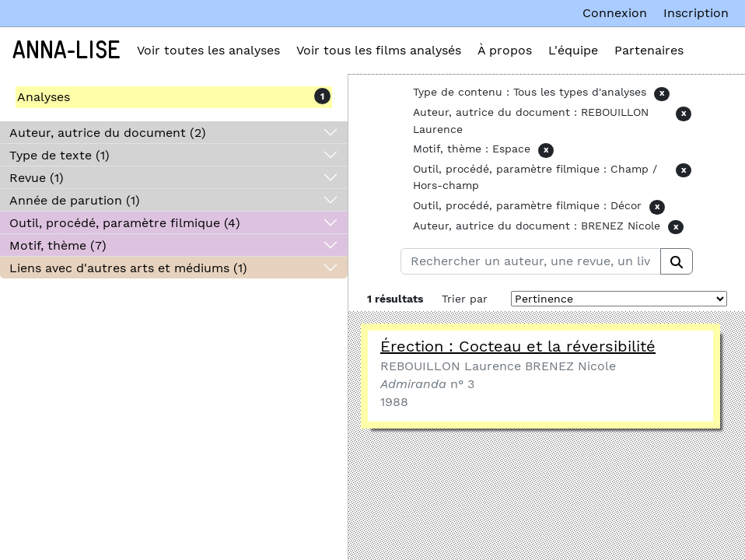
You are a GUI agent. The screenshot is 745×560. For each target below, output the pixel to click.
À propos (505, 50)
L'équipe (573, 50)
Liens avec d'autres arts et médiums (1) (128, 268)
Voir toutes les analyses (208, 50)
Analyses (44, 97)
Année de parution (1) (75, 200)
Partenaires (649, 50)
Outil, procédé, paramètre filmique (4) (125, 223)
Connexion (615, 13)
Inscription (696, 13)
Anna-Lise (66, 51)
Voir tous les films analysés (379, 50)
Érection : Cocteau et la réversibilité (518, 346)
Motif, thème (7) (58, 245)
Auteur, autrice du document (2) (108, 133)
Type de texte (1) (59, 155)
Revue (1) (37, 178)
